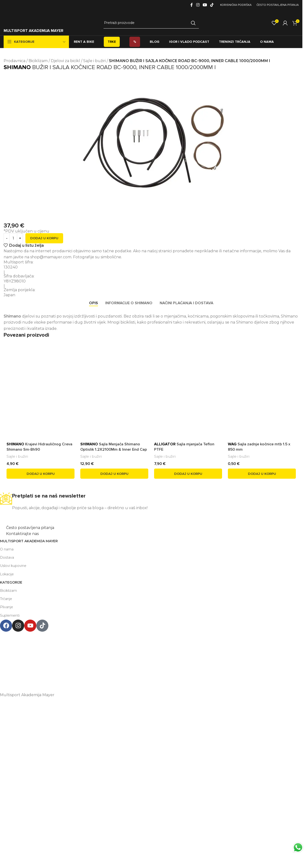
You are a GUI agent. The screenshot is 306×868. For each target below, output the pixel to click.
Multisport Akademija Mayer (29, 541)
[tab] (93, 303)
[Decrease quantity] (7, 238)
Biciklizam (38, 61)
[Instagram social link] (198, 5)
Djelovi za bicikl (65, 61)
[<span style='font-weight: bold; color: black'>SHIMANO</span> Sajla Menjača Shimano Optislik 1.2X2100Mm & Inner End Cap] (114, 372)
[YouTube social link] (205, 5)
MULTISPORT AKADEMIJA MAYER (34, 31)
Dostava (7, 557)
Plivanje (7, 607)
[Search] (151, 23)
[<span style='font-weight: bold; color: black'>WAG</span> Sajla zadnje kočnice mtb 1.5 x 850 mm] (262, 381)
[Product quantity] (13, 238)
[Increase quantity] (20, 238)
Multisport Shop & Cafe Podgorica (149, 635)
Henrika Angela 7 (149, 644)
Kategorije (11, 582)
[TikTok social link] (212, 5)
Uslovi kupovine (13, 566)
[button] (41, 474)
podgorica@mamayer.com (149, 654)
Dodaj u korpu (44, 238)
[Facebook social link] (192, 5)
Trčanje (6, 599)
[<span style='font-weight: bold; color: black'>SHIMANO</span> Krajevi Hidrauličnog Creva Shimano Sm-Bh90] (41, 373)
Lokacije (7, 574)
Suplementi (10, 615)
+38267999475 (149, 664)
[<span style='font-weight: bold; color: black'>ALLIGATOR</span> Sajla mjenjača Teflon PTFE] (188, 381)
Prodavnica (15, 61)
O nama (7, 549)
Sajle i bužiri (94, 61)
